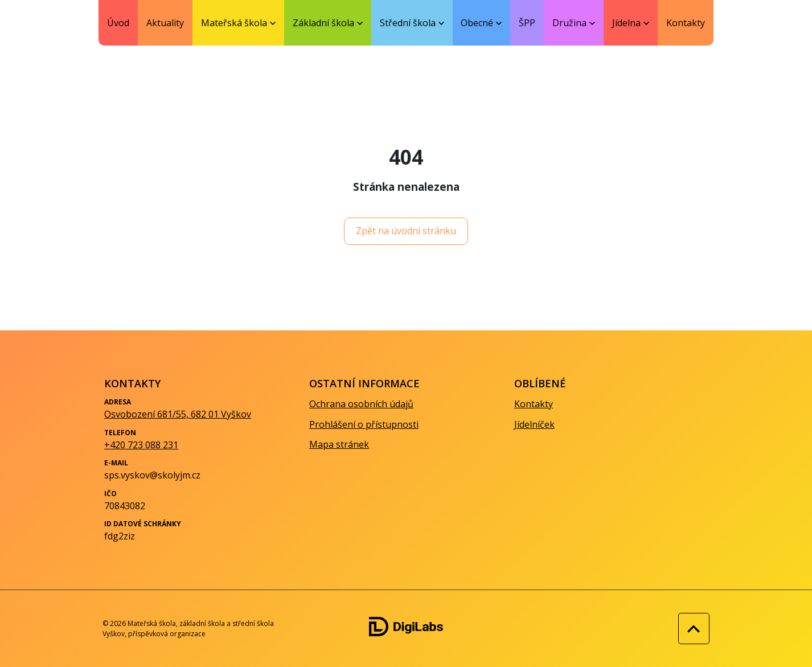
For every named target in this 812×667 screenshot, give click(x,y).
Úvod (118, 23)
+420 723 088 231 (141, 445)
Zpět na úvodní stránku (406, 231)
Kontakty (686, 23)
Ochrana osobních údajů (361, 404)
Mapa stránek (339, 444)
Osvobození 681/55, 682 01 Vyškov (178, 414)
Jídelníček (534, 424)
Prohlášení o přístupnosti (364, 424)
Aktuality (165, 23)
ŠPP (527, 23)
